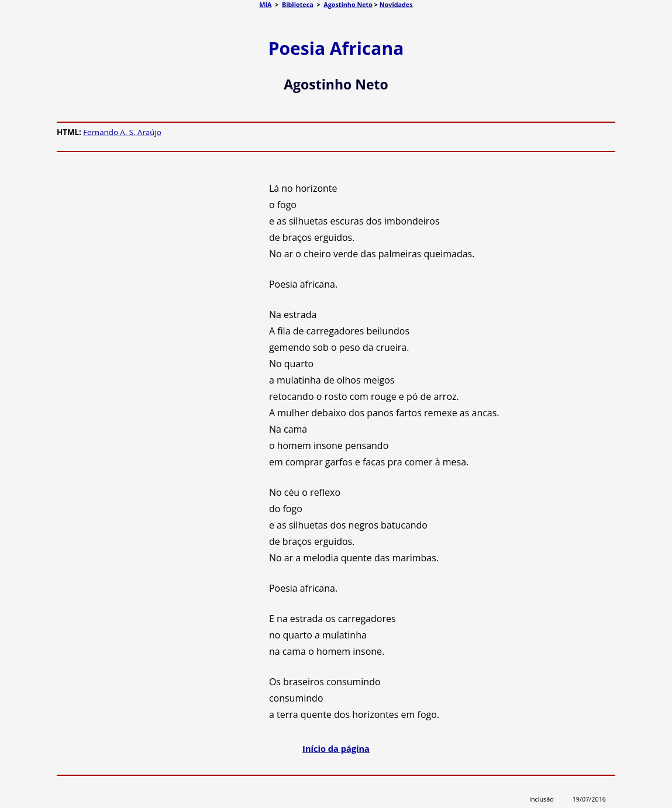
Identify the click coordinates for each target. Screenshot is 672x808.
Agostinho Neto (348, 4)
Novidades (396, 4)
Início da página (336, 748)
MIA (265, 4)
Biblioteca (298, 4)
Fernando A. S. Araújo (122, 132)
